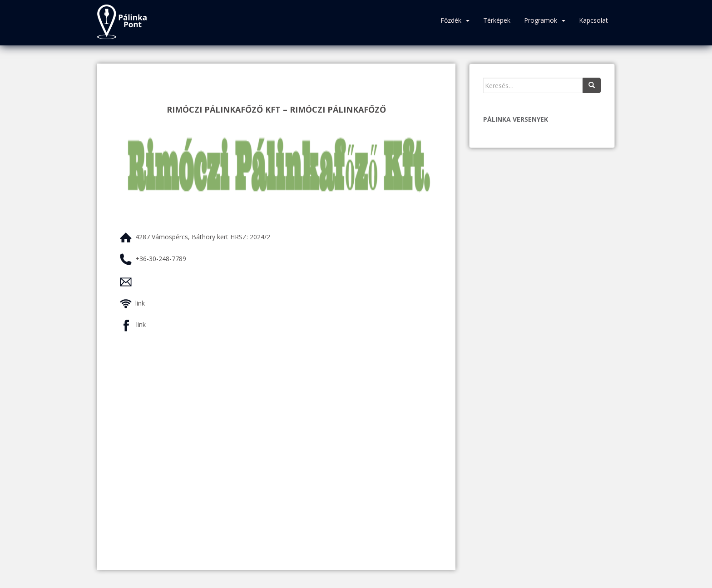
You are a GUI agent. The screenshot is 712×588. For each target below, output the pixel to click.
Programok (541, 20)
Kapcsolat (593, 20)
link (140, 303)
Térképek (497, 20)
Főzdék (451, 20)
